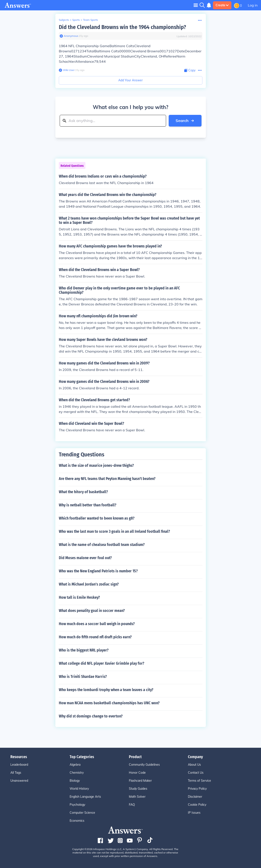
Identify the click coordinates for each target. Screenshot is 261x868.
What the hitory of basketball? (83, 492)
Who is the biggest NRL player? (84, 650)
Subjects (64, 20)
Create (222, 5)
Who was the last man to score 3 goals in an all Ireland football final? (114, 531)
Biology (75, 781)
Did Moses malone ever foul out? (85, 558)
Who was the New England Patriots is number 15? (98, 571)
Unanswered (19, 781)
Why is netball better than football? (88, 505)
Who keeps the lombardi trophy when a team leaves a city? (106, 690)
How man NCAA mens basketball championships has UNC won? (109, 703)
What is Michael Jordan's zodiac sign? (89, 584)
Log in (253, 5)
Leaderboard (19, 765)
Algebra (75, 765)
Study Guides (138, 789)
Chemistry (77, 773)
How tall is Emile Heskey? (79, 597)
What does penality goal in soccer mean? (92, 611)
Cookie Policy (197, 805)
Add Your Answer (130, 80)
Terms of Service (199, 781)
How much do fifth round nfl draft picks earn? (95, 637)
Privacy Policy (197, 789)
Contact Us (196, 773)
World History (79, 789)
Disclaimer (195, 797)
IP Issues (194, 813)
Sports (76, 20)
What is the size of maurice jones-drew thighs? (96, 465)
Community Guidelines (144, 765)
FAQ (132, 805)
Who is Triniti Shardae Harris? (83, 677)
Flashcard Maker (140, 781)
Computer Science (82, 813)
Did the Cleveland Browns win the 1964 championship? (122, 27)
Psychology (77, 805)
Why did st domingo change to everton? (91, 716)
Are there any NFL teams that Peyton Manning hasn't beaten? (107, 479)
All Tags (16, 773)
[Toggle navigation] (196, 5)
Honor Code (137, 773)
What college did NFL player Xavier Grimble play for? (102, 663)
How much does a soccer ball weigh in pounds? (97, 624)
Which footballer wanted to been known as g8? (97, 518)
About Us (194, 765)
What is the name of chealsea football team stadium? (102, 545)
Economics (77, 821)
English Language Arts (85, 797)
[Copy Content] (190, 70)
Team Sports (90, 20)
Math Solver (137, 797)
